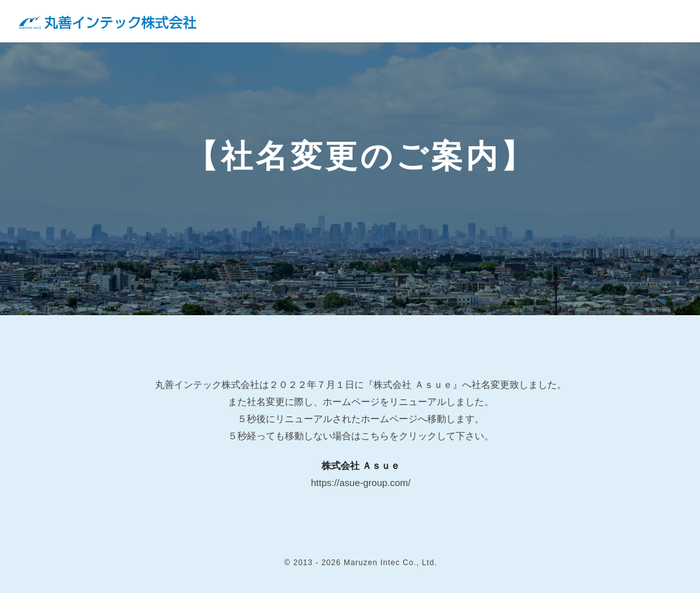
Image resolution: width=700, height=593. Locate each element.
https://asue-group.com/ (361, 483)
